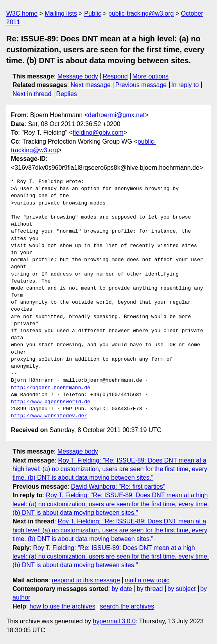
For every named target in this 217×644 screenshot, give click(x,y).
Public (93, 13)
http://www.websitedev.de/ (49, 416)
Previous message (141, 85)
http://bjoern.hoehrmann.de (51, 388)
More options (151, 76)
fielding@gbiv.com (98, 133)
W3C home (22, 13)
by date (122, 589)
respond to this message (86, 580)
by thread (150, 589)
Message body (78, 76)
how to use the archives (63, 606)
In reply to (185, 85)
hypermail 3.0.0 (114, 621)
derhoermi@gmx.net (116, 115)
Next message (91, 85)
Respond (115, 76)
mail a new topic (147, 580)
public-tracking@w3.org (141, 13)
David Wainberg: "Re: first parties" (118, 487)
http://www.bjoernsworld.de (51, 402)
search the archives (127, 606)
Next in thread (32, 94)
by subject (181, 589)
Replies (66, 94)
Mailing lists (61, 13)
